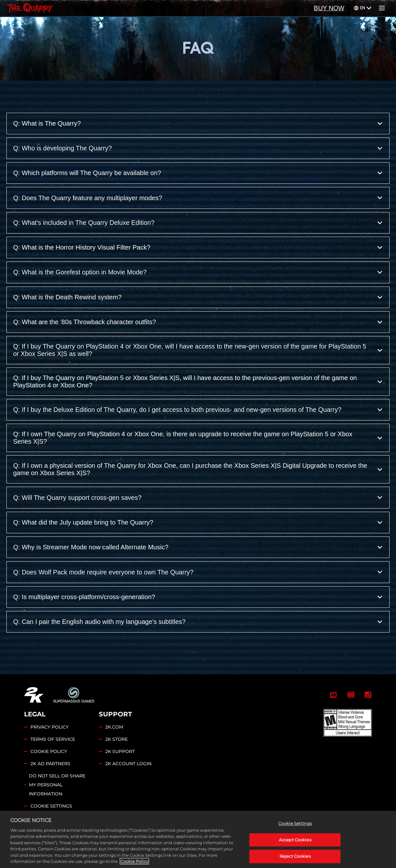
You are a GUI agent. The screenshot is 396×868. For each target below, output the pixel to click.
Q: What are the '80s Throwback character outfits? (198, 322)
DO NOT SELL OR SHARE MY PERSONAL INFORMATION (57, 785)
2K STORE (116, 739)
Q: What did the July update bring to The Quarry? (198, 523)
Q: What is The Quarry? (198, 124)
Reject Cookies (295, 856)
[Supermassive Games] (74, 695)
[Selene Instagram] (351, 695)
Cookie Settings (51, 806)
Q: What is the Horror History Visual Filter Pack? (198, 248)
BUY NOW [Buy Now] (329, 8)
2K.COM (114, 727)
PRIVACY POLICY (50, 727)
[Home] (29, 8)
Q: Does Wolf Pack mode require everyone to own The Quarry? (198, 572)
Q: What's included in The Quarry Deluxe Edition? (198, 223)
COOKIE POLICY (49, 751)
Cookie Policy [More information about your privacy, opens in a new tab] (134, 862)
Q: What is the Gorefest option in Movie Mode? (198, 272)
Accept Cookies (295, 840)
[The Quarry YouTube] (333, 695)
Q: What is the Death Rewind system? (198, 297)
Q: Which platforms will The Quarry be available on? (198, 173)
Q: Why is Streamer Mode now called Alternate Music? (198, 547)
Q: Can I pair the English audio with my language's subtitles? (198, 622)
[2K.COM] (34, 695)
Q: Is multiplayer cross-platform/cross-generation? (198, 597)
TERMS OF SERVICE (53, 739)
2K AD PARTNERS (50, 764)
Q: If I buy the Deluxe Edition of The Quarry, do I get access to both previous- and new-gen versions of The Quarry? (198, 410)
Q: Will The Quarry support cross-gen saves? (198, 497)
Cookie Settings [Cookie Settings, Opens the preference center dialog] (295, 824)
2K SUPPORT (120, 751)
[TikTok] (368, 695)
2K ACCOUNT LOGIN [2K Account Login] (128, 764)
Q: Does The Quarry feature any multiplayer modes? (198, 198)
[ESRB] (348, 723)
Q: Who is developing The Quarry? (198, 148)
